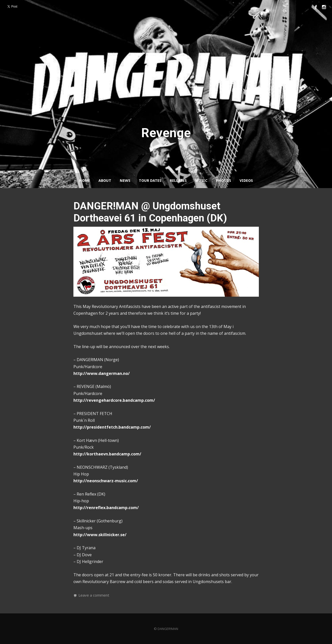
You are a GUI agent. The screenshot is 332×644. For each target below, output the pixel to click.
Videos (246, 181)
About (105, 181)
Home (85, 181)
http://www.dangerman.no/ (102, 373)
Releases (178, 181)
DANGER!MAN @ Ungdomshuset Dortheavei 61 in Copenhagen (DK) (150, 212)
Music (201, 181)
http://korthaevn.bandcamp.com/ (107, 454)
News (125, 181)
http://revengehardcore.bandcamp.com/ (114, 400)
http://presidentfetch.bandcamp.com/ (112, 427)
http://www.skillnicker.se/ (100, 535)
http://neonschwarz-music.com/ (106, 481)
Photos (224, 181)
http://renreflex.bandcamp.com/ (106, 508)
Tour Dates (150, 181)
